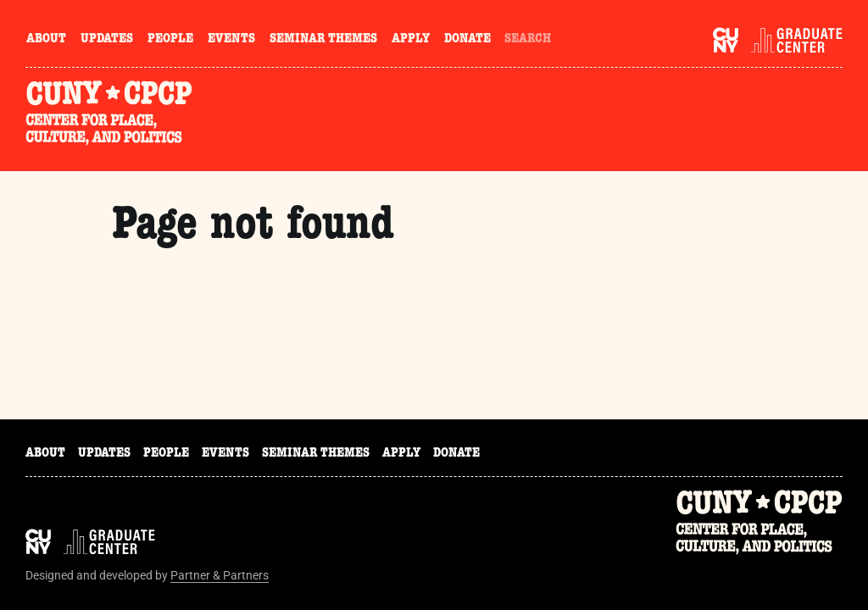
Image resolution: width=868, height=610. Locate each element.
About (46, 40)
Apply (411, 40)
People (170, 40)
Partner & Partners (220, 575)
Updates (107, 40)
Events (231, 40)
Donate (467, 40)
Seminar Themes (323, 40)
